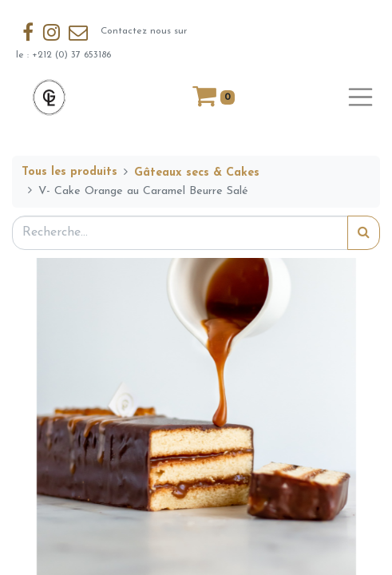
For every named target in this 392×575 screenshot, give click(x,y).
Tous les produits (69, 172)
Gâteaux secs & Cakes (197, 173)
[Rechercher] (364, 233)
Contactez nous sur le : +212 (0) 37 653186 (101, 39)
